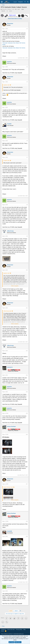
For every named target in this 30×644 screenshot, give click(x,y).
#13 (27, 375)
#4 (27, 107)
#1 (27, 29)
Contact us (4, 629)
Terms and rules (11, 629)
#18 (27, 521)
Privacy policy (19, 629)
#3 (27, 82)
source (11, 11)
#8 (27, 205)
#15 (27, 413)
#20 (27, 591)
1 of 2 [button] (11, 611)
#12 (27, 351)
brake (19, 9)
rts (7, 11)
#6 (27, 141)
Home (3, 631)
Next (16, 611)
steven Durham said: (8, 487)
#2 (27, 67)
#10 (27, 270)
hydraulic (3, 11)
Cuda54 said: (7, 160)
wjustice (9, 62)
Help (24, 629)
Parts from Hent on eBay (15, 19)
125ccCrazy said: (7, 311)
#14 (27, 392)
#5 (27, 129)
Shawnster (4, 9)
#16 (27, 434)
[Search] (28, 2)
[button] (2, 2)
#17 (27, 484)
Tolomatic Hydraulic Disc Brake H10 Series (14, 48)
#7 (27, 157)
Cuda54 (9, 124)
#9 (27, 236)
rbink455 (10, 531)
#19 (27, 536)
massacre (10, 367)
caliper (23, 9)
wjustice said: (7, 85)
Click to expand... (15, 286)
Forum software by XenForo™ (12, 634)
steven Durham (11, 426)
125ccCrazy (10, 231)
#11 (27, 308)
